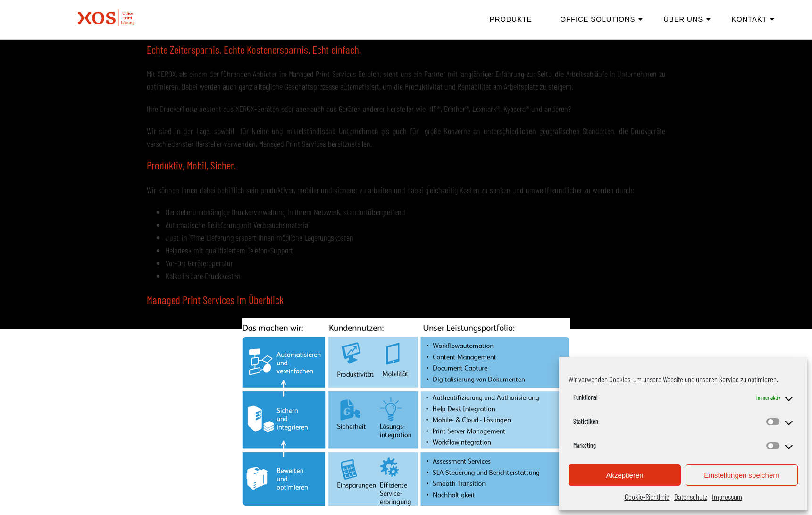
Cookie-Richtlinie (647, 497)
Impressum (727, 497)
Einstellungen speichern (741, 475)
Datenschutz (691, 497)
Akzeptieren (624, 475)
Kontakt (753, 19)
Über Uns (687, 19)
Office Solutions (602, 19)
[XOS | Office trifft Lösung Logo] (106, 18)
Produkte (511, 19)
